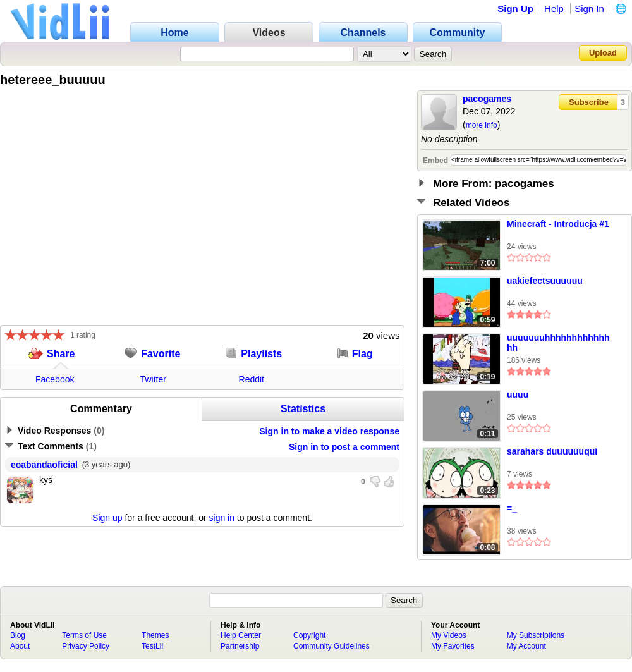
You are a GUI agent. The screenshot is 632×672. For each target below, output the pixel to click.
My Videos (449, 635)
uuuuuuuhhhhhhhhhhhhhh (558, 343)
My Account (526, 646)
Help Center (241, 635)
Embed (435, 161)
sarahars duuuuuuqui (552, 451)
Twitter (153, 379)
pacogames (487, 99)
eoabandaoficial (44, 465)
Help (554, 9)
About (20, 646)
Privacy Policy (86, 646)
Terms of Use (84, 635)
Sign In (589, 9)
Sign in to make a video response (329, 431)
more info (482, 125)
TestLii (152, 646)
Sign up (107, 518)
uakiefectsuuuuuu (545, 281)
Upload (603, 53)
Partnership (240, 646)
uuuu (518, 394)
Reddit (252, 379)
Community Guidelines (331, 646)
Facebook (55, 379)
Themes (155, 635)
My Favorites (453, 646)
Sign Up (515, 9)
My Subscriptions (536, 635)
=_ (512, 508)
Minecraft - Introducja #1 (558, 224)
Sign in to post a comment (344, 447)
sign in (222, 518)
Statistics (303, 409)
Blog (18, 635)
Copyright (309, 635)
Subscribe (589, 102)
